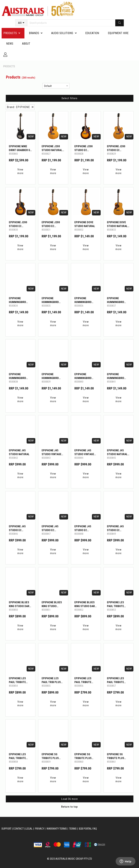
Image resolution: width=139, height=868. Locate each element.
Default (48, 86)
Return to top (69, 807)
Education (92, 33)
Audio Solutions (62, 33)
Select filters (69, 98)
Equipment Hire (118, 33)
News (10, 44)
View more (20, 171)
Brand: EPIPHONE (20, 107)
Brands (34, 33)
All (20, 23)
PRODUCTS (10, 33)
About (26, 44)
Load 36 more (70, 799)
